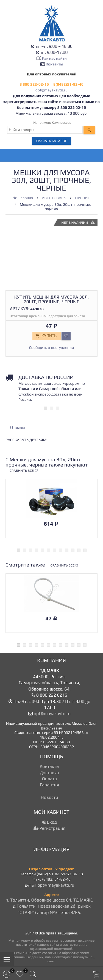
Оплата (49, 779)
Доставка (49, 773)
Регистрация (49, 828)
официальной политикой (51, 949)
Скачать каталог (51, 141)
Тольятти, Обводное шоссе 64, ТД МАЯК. (51, 900)
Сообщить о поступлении (51, 347)
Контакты (54, 64)
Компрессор (62, 122)
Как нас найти (54, 58)
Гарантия (49, 785)
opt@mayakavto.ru (51, 90)
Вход (49, 822)
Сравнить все (24, 471)
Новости (49, 797)
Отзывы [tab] (18, 427)
